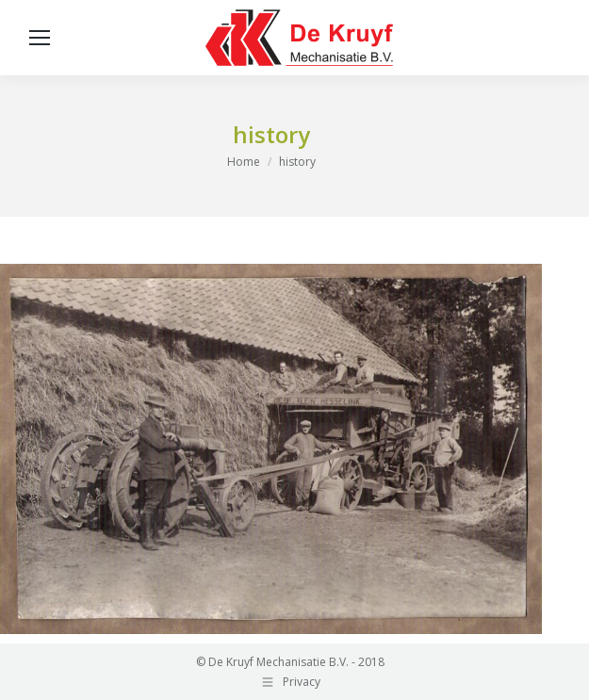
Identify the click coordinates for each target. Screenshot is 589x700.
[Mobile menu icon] (40, 38)
